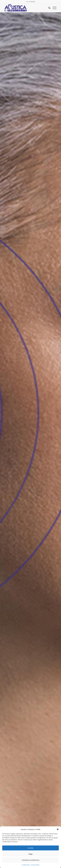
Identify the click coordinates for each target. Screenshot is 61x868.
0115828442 (32, 2)
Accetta (30, 848)
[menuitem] (48, 8)
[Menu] (53, 8)
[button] (58, 829)
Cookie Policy (26, 865)
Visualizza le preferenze (31, 860)
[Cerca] (48, 8)
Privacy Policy (35, 865)
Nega (30, 854)
